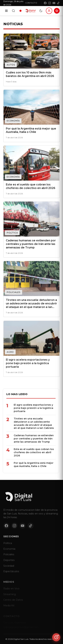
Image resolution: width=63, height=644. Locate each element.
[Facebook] (45, 3)
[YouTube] (54, 3)
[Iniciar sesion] (49, 11)
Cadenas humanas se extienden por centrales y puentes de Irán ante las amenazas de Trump (31, 439)
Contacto (31, 3)
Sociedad (9, 568)
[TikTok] (58, 3)
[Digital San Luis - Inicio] (30, 11)
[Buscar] (13, 11)
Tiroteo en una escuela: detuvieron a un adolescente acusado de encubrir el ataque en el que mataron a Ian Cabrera (31, 423)
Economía (9, 551)
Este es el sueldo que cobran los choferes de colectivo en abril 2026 (31, 452)
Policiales (9, 557)
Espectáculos (11, 574)
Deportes (9, 562)
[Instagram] (50, 3)
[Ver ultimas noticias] (56, 637)
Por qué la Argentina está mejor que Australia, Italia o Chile (31, 465)
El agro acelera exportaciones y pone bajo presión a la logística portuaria (31, 408)
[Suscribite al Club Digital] (57, 11)
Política (8, 546)
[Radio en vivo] (20, 11)
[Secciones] (6, 11)
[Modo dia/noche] (41, 11)
